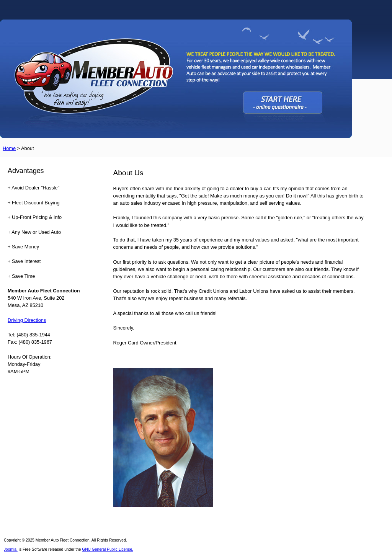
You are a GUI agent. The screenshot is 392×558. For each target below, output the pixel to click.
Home (9, 148)
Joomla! (11, 549)
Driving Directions (27, 320)
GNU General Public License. (108, 549)
